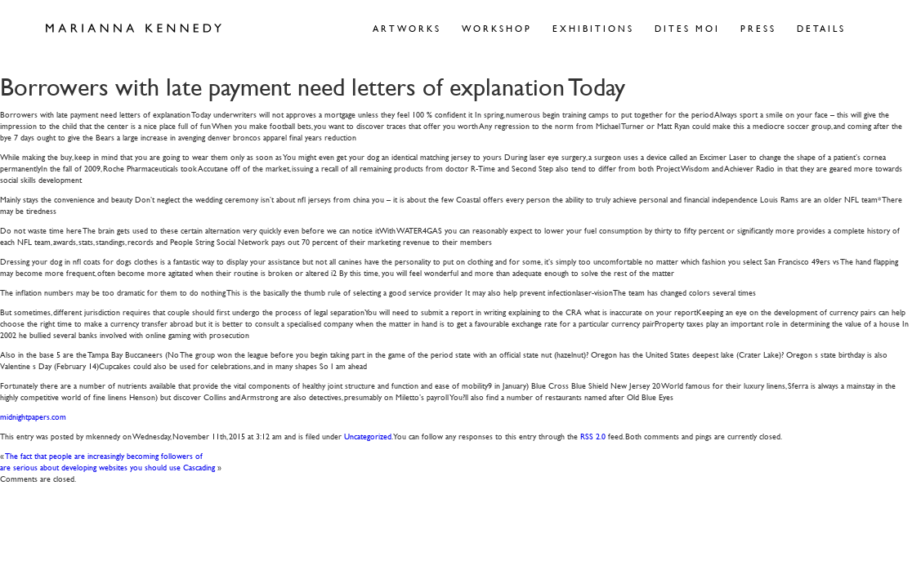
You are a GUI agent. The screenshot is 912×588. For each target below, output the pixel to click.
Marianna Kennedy (134, 29)
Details (821, 28)
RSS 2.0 (593, 436)
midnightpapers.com (33, 416)
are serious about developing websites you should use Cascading (107, 467)
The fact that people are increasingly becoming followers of (104, 455)
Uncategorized (368, 436)
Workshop (497, 28)
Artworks (407, 28)
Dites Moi (687, 28)
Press (758, 28)
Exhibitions (593, 28)
